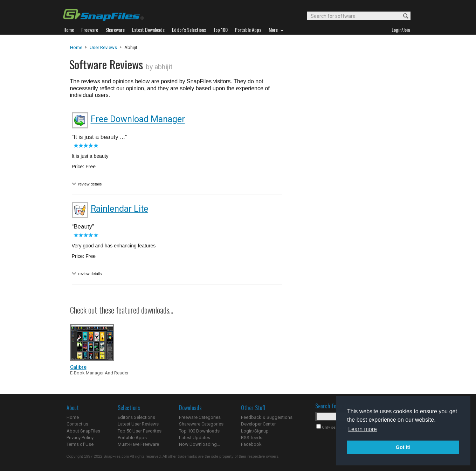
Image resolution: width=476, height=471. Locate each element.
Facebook (251, 444)
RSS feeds (252, 438)
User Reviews (103, 47)
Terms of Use (80, 444)
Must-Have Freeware (138, 444)
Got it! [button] (403, 447)
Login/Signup (255, 431)
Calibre (78, 367)
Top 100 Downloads (199, 431)
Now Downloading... (199, 444)
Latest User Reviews (138, 424)
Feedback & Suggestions (267, 417)
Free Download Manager (138, 119)
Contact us (77, 424)
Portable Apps (132, 438)
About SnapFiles (83, 431)
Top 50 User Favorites (140, 431)
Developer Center (258, 424)
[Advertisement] (347, 187)
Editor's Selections (136, 417)
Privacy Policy (80, 438)
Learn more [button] (363, 429)
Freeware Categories (200, 417)
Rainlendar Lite (119, 209)
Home (76, 47)
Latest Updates (195, 438)
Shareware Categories (201, 424)
